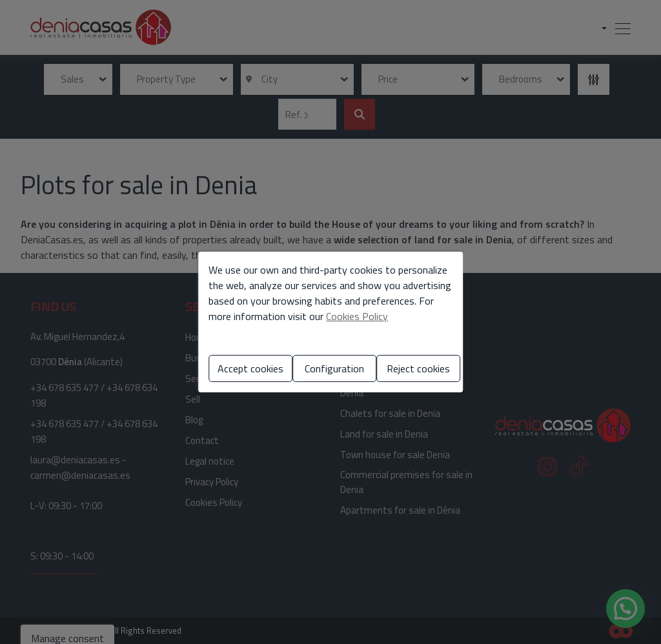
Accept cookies (250, 368)
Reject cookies (418, 368)
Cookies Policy (357, 316)
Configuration (334, 368)
